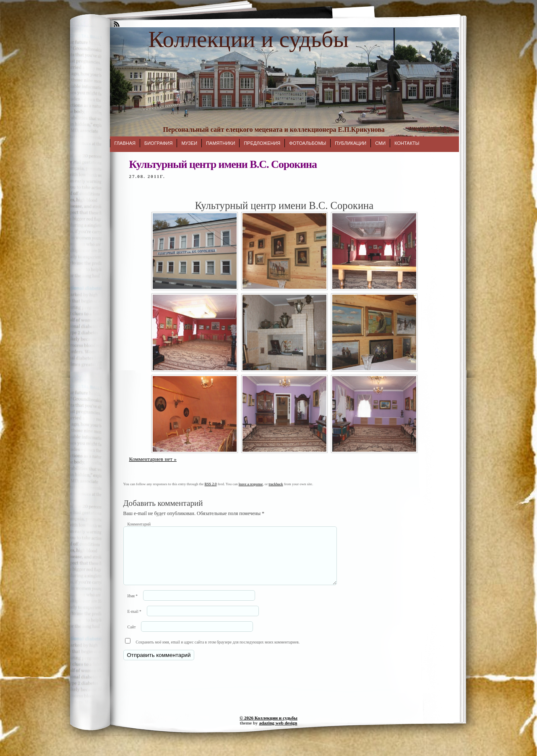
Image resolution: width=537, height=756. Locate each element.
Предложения (262, 143)
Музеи (189, 143)
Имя (133, 606)
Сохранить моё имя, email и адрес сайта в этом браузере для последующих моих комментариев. (218, 652)
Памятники (220, 143)
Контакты (407, 143)
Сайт (132, 637)
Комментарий (139, 524)
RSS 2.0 (211, 484)
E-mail (134, 621)
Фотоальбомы (308, 143)
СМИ (380, 143)
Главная (125, 143)
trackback (276, 484)
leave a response (251, 484)
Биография (158, 143)
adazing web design (278, 733)
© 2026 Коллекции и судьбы (268, 728)
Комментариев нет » (153, 459)
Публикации (351, 143)
